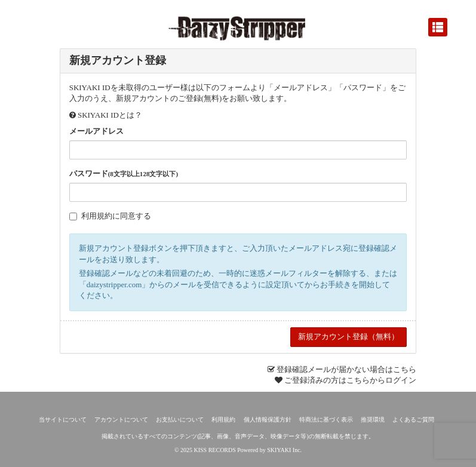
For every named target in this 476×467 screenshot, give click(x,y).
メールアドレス (96, 131)
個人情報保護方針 (268, 420)
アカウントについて (121, 420)
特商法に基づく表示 (326, 420)
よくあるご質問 (413, 420)
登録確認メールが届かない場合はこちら (346, 369)
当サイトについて (63, 420)
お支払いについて (180, 420)
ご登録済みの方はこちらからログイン (350, 380)
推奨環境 (373, 420)
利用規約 (97, 216)
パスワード (124, 173)
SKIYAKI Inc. (284, 450)
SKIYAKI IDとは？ (110, 115)
